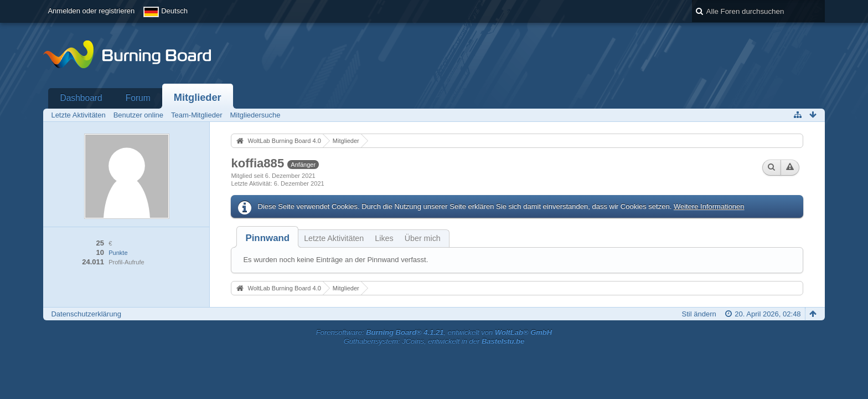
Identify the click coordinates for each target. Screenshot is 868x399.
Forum (138, 98)
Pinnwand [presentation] (267, 238)
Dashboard (81, 98)
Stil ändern (699, 314)
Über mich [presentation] (423, 238)
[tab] (267, 238)
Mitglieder (198, 98)
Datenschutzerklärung (86, 314)
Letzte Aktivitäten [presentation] (334, 238)
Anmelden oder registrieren (91, 11)
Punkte (118, 253)
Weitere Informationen (709, 206)
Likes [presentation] (384, 238)
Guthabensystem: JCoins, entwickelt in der (434, 341)
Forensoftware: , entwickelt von (434, 332)
